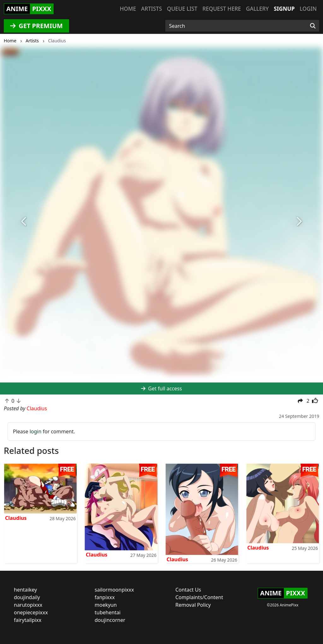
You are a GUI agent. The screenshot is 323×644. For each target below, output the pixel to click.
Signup (284, 9)
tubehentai (108, 612)
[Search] (313, 26)
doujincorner (110, 620)
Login (308, 9)
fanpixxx (105, 597)
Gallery (257, 9)
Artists (151, 9)
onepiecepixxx (31, 612)
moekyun (106, 605)
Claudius (16, 518)
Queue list (182, 9)
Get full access (161, 388)
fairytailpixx (28, 620)
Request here (222, 9)
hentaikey (25, 590)
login (36, 431)
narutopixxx (28, 605)
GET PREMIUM (36, 26)
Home (128, 9)
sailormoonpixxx (114, 590)
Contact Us (188, 590)
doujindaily (27, 597)
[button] (24, 222)
